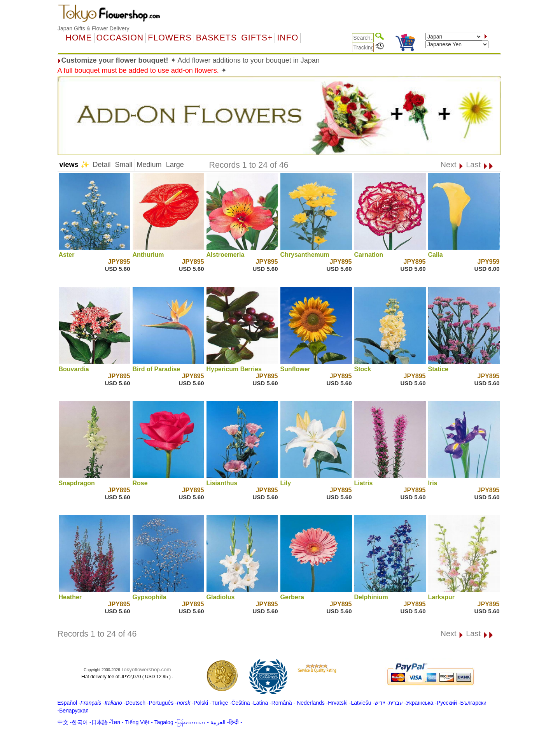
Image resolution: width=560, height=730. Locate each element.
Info (288, 38)
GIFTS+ (257, 38)
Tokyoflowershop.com (146, 669)
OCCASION (120, 38)
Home (79, 38)
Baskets (216, 38)
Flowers (170, 38)
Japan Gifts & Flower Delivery (93, 28)
